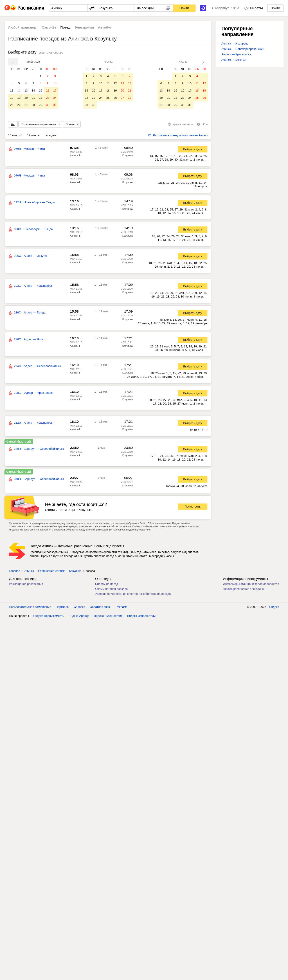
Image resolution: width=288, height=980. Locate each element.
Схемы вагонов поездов (111, 590)
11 (12, 91)
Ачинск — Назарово (235, 44)
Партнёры (62, 608)
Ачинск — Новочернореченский (243, 49)
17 (55, 91)
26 (19, 105)
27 (26, 105)
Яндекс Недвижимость (49, 617)
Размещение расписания (26, 585)
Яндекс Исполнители (141, 617)
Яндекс (274, 608)
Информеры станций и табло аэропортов (251, 585)
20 (26, 98)
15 (40, 91)
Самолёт (49, 27)
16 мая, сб (15, 137)
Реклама (122, 608)
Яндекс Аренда (79, 617)
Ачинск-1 (75, 157)
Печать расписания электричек (244, 590)
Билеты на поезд (107, 585)
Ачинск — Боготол (234, 60)
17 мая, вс (34, 137)
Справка (80, 608)
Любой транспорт (23, 27)
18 (12, 98)
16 (48, 91)
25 (12, 105)
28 (33, 105)
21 (33, 98)
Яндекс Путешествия (108, 617)
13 (26, 91)
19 (19, 98)
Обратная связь (101, 608)
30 (48, 105)
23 (48, 98)
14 (33, 91)
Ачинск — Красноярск (236, 54)
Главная (15, 572)
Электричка (84, 27)
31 (55, 105)
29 (40, 105)
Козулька (128, 157)
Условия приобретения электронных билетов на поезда (133, 595)
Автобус (105, 27)
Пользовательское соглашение (30, 608)
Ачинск (29, 572)
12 (19, 91)
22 (40, 98)
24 (55, 98)
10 (55, 83)
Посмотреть (193, 508)
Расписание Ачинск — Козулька (60, 572)
